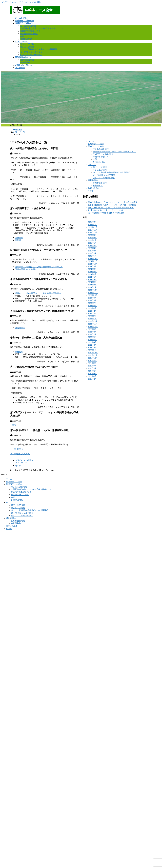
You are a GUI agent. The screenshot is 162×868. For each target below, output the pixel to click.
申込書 (18, 240)
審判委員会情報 (27, 60)
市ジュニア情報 (27, 47)
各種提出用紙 (26, 39)
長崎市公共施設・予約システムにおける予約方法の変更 (113, 202)
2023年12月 (93, 290)
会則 (22, 36)
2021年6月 (92, 368)
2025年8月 (92, 238)
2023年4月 (92, 311)
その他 (18, 465)
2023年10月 (93, 295)
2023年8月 (92, 300)
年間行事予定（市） (29, 34)
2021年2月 (92, 379)
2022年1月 (92, 350)
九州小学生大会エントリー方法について (106, 210)
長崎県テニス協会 (96, 144)
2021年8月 (92, 363)
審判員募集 (25, 62)
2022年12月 (93, 321)
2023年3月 (92, 314)
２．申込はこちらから (20, 454)
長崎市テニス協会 (96, 146)
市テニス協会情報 (28, 26)
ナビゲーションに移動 (31, 2)
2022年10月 (93, 327)
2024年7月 (92, 272)
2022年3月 (92, 345)
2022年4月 (92, 342)
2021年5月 (92, 371)
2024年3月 (92, 282)
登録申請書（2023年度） (26, 269)
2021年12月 (93, 353)
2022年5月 (92, 340)
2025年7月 (92, 240)
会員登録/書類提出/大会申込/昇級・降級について (42, 28)
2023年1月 (92, 319)
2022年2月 (92, 347)
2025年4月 (92, 248)
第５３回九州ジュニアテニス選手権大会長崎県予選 (111, 208)
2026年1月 (92, 225)
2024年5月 (92, 277)
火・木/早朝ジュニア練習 (31, 52)
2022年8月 (92, 332)
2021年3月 (92, 376)
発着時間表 (20, 328)
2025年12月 (93, 227)
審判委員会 (93, 180)
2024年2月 (92, 285)
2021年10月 (93, 358)
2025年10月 (93, 232)
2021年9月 (92, 361)
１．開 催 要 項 (17, 449)
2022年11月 (93, 324)
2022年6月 (92, 337)
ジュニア (92, 165)
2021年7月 (92, 366)
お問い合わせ (94, 188)
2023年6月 (92, 306)
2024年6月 (92, 274)
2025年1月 (92, 256)
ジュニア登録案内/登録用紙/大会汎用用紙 (39, 49)
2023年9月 (92, 298)
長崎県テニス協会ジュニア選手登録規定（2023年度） (39, 267)
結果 (14, 425)
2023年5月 (92, 308)
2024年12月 (93, 259)
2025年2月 (92, 253)
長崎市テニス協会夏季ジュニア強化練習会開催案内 (38, 293)
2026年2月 (92, 222)
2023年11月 (93, 293)
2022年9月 (92, 329)
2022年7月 (92, 334)
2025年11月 (93, 230)
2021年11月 (93, 355)
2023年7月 (92, 303)
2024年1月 (92, 287)
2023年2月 (92, 316)
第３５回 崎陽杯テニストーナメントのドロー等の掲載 (112, 205)
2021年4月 (92, 374)
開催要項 (19, 238)
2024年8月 (92, 269)
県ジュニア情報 (27, 44)
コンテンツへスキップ (11, 2)
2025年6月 (92, 243)
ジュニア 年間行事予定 (31, 55)
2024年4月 (92, 280)
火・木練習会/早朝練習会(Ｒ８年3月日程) (106, 213)
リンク (91, 191)
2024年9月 (92, 266)
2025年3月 (92, 251)
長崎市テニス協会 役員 (30, 31)
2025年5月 (92, 246)
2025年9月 (92, 235)
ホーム (91, 141)
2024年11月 (93, 261)
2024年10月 (93, 264)
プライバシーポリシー (25, 460)
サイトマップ (21, 463)
